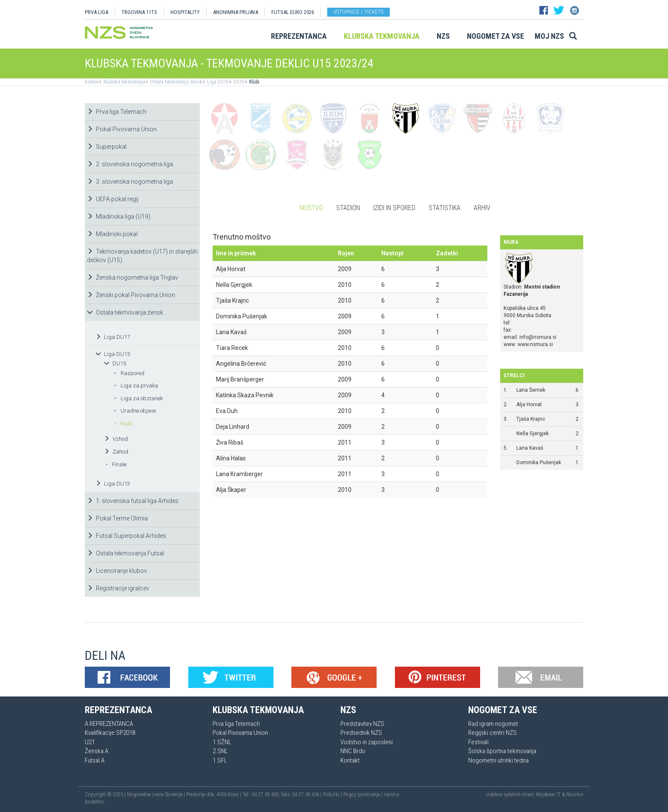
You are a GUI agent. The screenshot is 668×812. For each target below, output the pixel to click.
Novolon (575, 795)
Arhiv (482, 208)
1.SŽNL (222, 742)
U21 (90, 742)
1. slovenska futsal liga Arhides (133, 501)
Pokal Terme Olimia (117, 518)
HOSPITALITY (185, 12)
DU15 (238, 82)
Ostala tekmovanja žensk (176, 82)
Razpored (129, 373)
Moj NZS (549, 36)
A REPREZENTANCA (109, 724)
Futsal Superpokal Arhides (127, 536)
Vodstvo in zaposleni (367, 742)
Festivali (478, 742)
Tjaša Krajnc (531, 419)
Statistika (445, 208)
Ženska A (96, 751)
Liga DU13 (113, 484)
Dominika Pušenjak (539, 462)
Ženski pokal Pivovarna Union (131, 295)
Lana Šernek (531, 390)
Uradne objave (135, 411)
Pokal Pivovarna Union (122, 129)
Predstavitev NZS (362, 724)
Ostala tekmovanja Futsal (125, 553)
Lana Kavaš (530, 448)
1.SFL (220, 760)
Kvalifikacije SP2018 (110, 733)
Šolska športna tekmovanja (502, 751)
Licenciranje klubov (117, 571)
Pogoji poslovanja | (364, 795)
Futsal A (95, 760)
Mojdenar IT (548, 795)
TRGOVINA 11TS (139, 12)
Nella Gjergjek (533, 433)
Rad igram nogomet (493, 724)
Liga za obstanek (138, 398)
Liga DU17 (113, 337)
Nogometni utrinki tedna (498, 760)
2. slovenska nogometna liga (130, 164)
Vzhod (116, 439)
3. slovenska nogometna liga (130, 182)
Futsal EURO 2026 (293, 12)
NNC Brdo (353, 751)
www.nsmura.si (535, 344)
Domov (92, 82)
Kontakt (350, 760)
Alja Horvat (529, 405)
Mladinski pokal (112, 234)
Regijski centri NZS (492, 733)
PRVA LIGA (96, 12)
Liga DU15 (217, 82)
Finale (116, 464)
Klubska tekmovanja (382, 36)
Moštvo (311, 208)
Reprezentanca (299, 36)
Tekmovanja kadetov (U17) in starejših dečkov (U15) (142, 256)
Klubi (254, 82)
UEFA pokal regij (113, 199)
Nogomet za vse (495, 36)
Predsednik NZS (361, 733)
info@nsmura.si (538, 337)
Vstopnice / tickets (358, 12)
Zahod (116, 452)
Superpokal (107, 147)
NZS (443, 36)
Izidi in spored (394, 208)
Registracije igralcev (118, 588)
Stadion (348, 208)
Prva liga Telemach (117, 112)
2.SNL (220, 751)
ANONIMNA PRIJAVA (236, 12)
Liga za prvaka (136, 386)
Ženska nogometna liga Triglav (132, 277)
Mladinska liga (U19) (119, 217)
